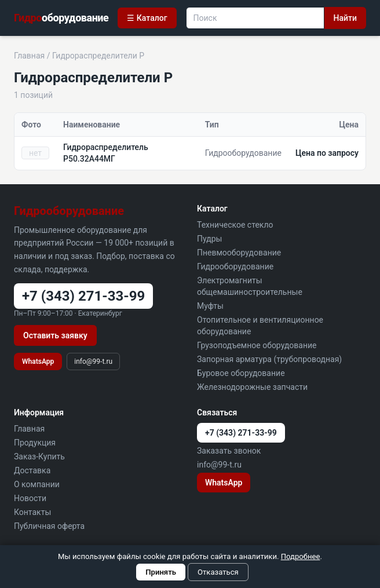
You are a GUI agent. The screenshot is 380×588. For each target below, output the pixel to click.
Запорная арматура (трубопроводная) (269, 359)
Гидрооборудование (235, 266)
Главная (29, 56)
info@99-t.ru (93, 361)
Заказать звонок (229, 451)
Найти (345, 18)
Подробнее (301, 556)
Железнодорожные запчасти (252, 387)
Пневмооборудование (239, 253)
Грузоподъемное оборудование (257, 345)
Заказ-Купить (39, 456)
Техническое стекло (235, 225)
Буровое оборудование (241, 373)
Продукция (35, 443)
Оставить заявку (55, 335)
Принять (161, 572)
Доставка (32, 470)
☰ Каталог (147, 18)
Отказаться (218, 572)
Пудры (209, 239)
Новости (30, 498)
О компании (37, 484)
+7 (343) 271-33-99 (83, 296)
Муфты (210, 306)
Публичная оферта (49, 526)
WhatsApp (38, 361)
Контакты (32, 512)
